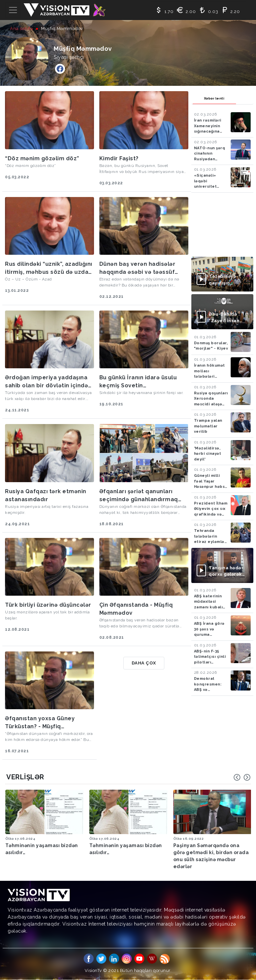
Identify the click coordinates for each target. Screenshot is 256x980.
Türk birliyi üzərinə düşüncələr (48, 605)
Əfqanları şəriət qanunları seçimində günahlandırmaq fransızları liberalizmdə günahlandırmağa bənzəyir (139, 496)
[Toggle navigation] (13, 10)
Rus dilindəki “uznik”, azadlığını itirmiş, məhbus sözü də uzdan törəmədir (49, 268)
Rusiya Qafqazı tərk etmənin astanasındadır (46, 495)
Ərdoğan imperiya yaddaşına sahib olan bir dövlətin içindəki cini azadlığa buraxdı (49, 382)
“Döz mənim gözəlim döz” (42, 158)
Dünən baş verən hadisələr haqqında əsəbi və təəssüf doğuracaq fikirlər (137, 268)
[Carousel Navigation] (242, 777)
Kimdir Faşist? (119, 158)
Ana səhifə (21, 29)
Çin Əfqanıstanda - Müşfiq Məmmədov (136, 609)
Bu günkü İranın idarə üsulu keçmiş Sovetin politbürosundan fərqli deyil (140, 382)
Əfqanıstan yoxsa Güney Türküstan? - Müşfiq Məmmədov (40, 723)
